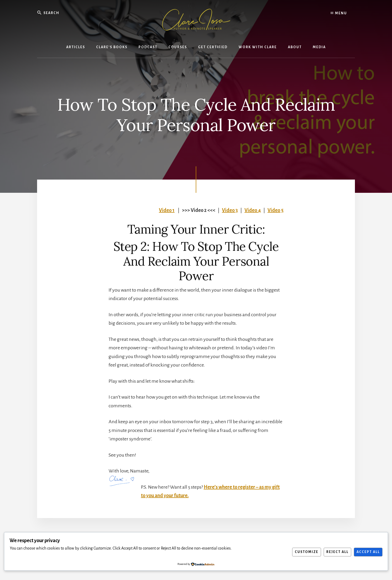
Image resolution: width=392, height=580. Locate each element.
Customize (307, 552)
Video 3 (230, 210)
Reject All (337, 552)
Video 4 (253, 210)
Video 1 (167, 210)
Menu (339, 13)
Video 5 (275, 210)
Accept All (368, 552)
